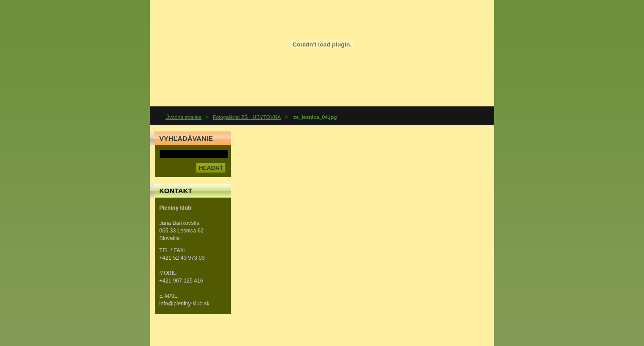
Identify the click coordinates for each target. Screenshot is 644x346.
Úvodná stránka (184, 117)
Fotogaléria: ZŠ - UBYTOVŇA (247, 117)
